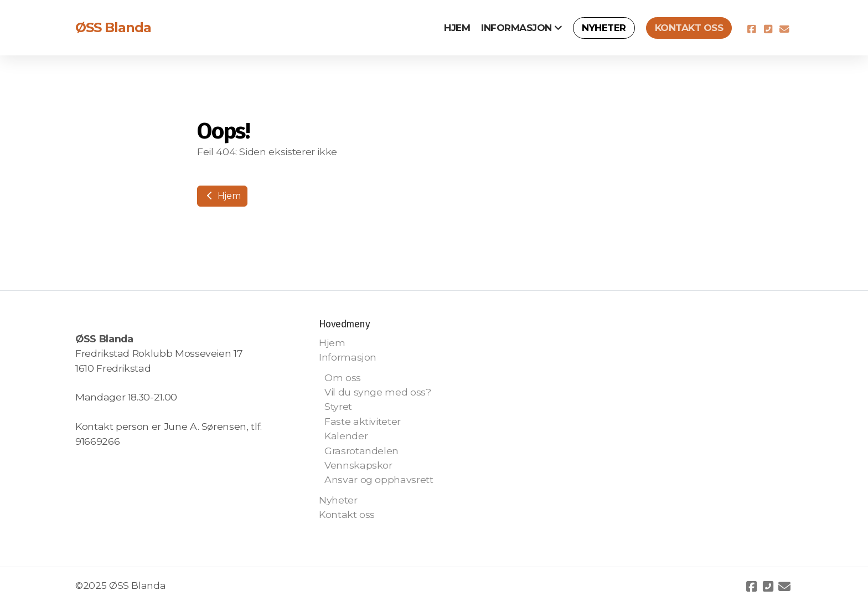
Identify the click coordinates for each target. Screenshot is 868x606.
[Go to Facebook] (751, 29)
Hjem (222, 196)
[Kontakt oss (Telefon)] (768, 29)
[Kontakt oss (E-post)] (784, 29)
